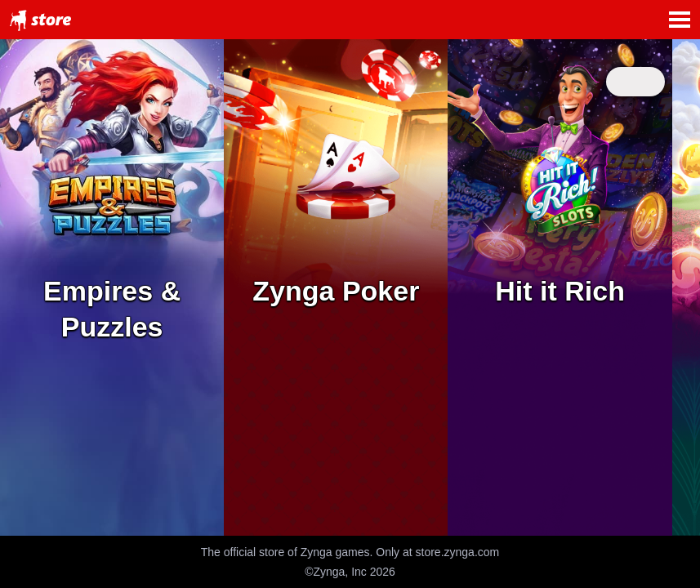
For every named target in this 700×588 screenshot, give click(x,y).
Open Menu (680, 20)
